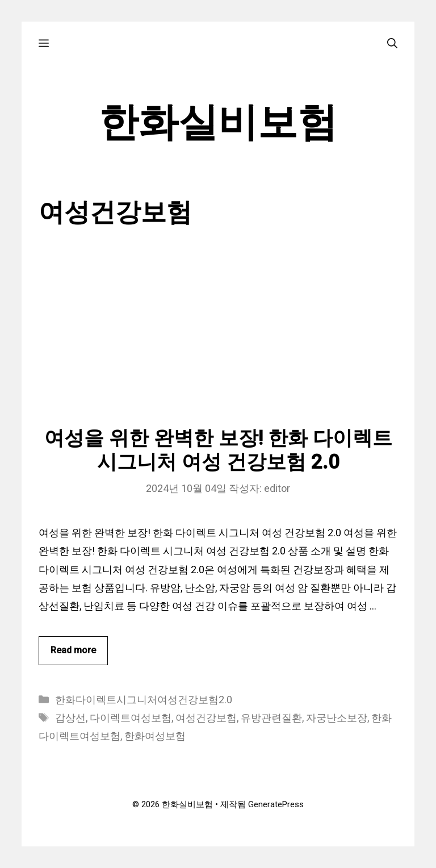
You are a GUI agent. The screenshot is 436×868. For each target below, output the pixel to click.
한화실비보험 (218, 122)
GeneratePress (276, 804)
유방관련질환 (271, 718)
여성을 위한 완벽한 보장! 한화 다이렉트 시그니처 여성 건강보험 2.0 (218, 450)
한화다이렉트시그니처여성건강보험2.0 (144, 700)
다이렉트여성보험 (131, 718)
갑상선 (70, 718)
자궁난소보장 (337, 718)
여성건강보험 (206, 718)
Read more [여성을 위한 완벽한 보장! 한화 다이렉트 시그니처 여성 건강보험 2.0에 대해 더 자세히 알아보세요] (73, 650)
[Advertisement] (218, 341)
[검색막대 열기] (392, 43)
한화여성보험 (155, 736)
